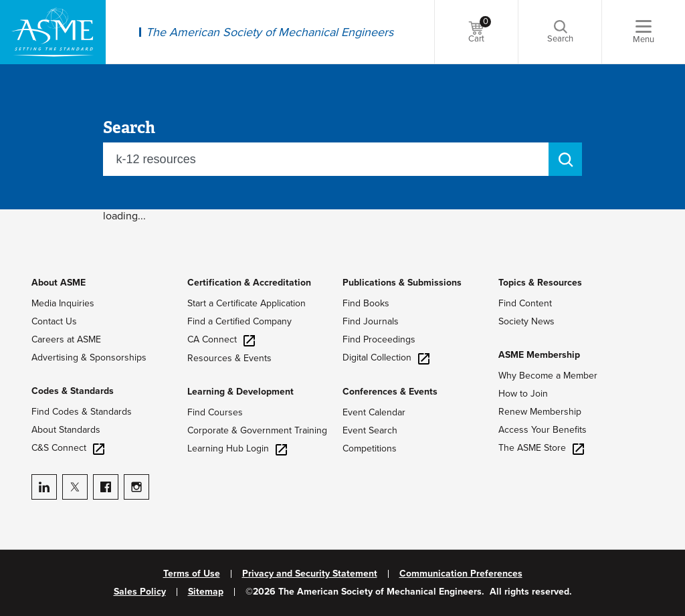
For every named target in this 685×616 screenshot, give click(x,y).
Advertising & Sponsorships (89, 357)
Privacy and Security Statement (310, 574)
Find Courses (215, 412)
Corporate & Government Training (257, 430)
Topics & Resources (540, 283)
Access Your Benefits (543, 430)
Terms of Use (192, 574)
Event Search (370, 430)
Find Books (366, 303)
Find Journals (371, 321)
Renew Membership (540, 412)
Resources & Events (229, 358)
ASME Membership (539, 355)
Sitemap (206, 592)
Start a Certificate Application (247, 303)
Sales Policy (140, 592)
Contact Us (54, 321)
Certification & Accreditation (249, 283)
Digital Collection (386, 357)
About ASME (59, 283)
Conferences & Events (390, 392)
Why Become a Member (548, 376)
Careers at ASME (66, 339)
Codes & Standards (73, 391)
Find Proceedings (379, 339)
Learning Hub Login (237, 448)
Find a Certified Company (239, 321)
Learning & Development (240, 392)
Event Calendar (374, 412)
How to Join (523, 394)
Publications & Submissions (402, 283)
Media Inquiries (63, 303)
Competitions (370, 448)
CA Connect (221, 339)
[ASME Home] (53, 32)
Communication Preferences (461, 574)
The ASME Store (541, 448)
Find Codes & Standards (82, 412)
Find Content (525, 303)
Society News (526, 321)
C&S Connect (68, 448)
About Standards (66, 430)
